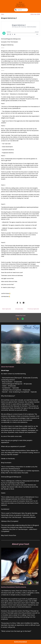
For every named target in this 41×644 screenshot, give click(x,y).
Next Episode (7, 309)
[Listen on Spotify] (23, 319)
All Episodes (19, 309)
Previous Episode (33, 309)
